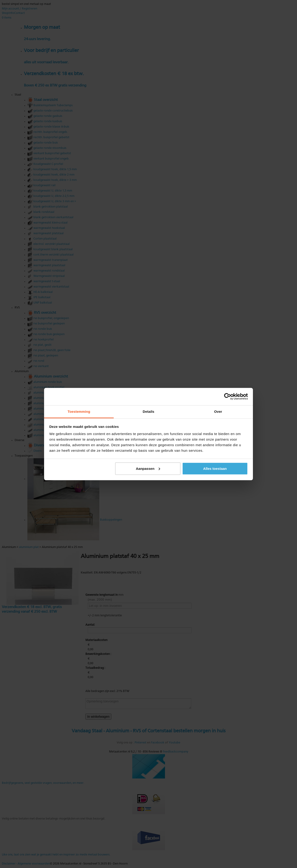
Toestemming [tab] (79, 411)
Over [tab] (218, 411)
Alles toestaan (215, 468)
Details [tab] (148, 411)
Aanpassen (148, 468)
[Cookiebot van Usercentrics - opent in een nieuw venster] (228, 397)
